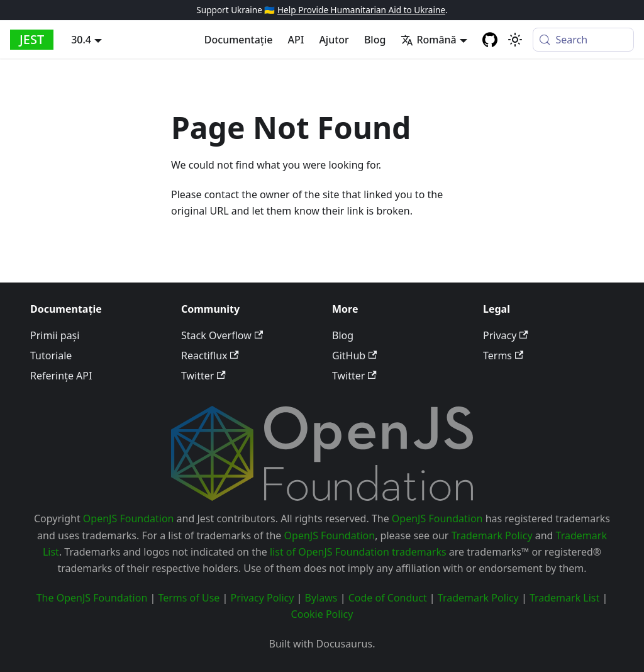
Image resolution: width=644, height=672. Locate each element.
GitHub (354, 356)
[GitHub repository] (490, 40)
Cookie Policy (322, 614)
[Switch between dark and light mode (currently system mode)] (515, 40)
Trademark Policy (492, 535)
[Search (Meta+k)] (583, 40)
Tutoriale (51, 356)
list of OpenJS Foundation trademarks (358, 552)
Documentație (239, 40)
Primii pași (55, 335)
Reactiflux (210, 356)
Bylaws (321, 598)
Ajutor (334, 40)
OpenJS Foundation (129, 518)
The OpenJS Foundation (92, 598)
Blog (375, 40)
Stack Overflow (222, 335)
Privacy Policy (262, 598)
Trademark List (564, 598)
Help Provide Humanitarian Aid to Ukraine (361, 10)
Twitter (203, 376)
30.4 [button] (81, 40)
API (296, 40)
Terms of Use (189, 598)
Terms (503, 356)
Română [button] (428, 40)
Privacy (506, 335)
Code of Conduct (388, 598)
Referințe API (61, 376)
